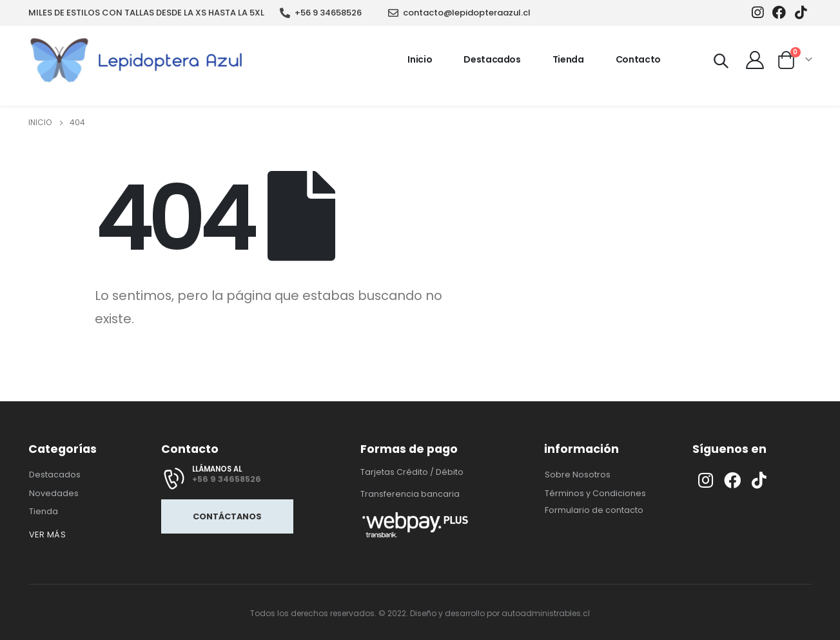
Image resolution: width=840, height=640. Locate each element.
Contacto (638, 59)
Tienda (568, 59)
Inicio (420, 59)
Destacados (492, 59)
